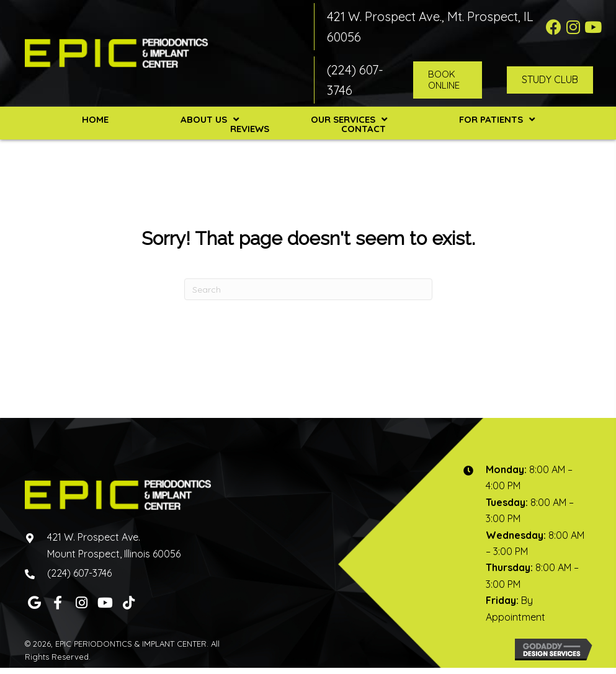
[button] (553, 27)
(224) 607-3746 (79, 573)
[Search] (308, 289)
